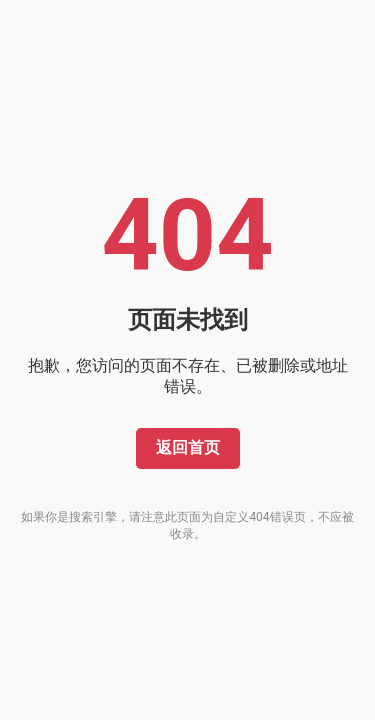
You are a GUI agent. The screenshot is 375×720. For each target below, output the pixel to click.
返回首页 (188, 447)
